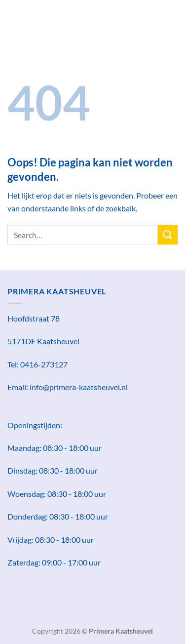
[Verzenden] (168, 234)
